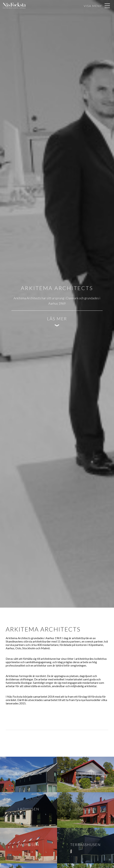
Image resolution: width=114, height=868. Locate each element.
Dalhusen (85, 773)
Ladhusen (29, 809)
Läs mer (57, 319)
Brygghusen (29, 773)
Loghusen (85, 809)
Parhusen (29, 845)
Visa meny (93, 6)
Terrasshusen (85, 845)
